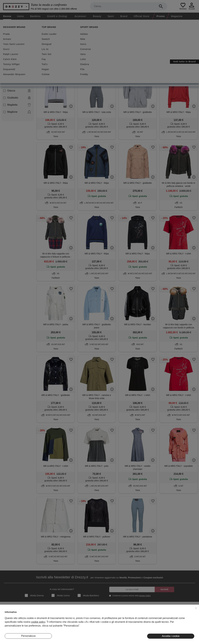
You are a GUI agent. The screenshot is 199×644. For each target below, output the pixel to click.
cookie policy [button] (38, 622)
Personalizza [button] (28, 636)
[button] (196, 608)
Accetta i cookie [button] (171, 636)
